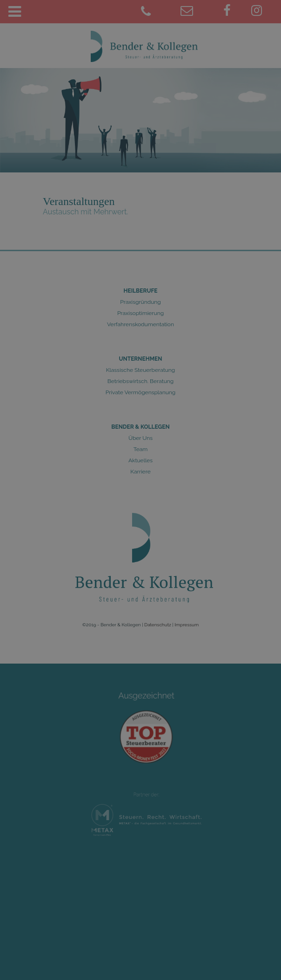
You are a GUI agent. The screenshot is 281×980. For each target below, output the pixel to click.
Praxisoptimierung (140, 313)
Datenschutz (158, 625)
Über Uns (140, 438)
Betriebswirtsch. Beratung (141, 381)
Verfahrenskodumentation (140, 324)
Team (141, 449)
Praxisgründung (140, 302)
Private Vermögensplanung (140, 392)
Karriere (140, 472)
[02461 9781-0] (160, 12)
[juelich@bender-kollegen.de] (199, 12)
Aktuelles (140, 460)
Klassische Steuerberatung (140, 370)
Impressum (187, 625)
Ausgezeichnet (147, 704)
